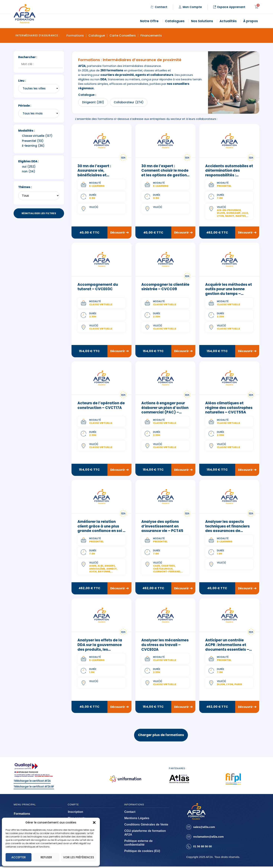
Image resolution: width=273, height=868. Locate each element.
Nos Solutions (203, 21)
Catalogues (176, 21)
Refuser (46, 857)
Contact (130, 813)
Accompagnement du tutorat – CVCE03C (98, 287)
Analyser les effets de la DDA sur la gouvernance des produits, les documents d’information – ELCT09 (101, 650)
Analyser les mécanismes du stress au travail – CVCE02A (165, 645)
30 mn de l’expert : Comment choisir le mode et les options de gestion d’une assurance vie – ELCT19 (165, 175)
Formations (75, 36)
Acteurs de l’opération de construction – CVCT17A (101, 406)
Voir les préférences (79, 857)
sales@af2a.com (204, 828)
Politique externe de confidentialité (138, 844)
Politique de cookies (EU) (142, 852)
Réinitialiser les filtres (39, 213)
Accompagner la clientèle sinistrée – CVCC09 (165, 287)
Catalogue (97, 36)
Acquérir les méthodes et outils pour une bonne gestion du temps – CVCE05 (229, 292)
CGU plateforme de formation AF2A (145, 834)
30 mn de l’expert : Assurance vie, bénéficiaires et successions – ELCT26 (97, 173)
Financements (151, 36)
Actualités (229, 21)
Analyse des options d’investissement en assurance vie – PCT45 (162, 527)
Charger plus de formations (161, 736)
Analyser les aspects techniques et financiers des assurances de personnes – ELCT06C (227, 529)
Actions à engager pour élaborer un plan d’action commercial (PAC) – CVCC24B (165, 410)
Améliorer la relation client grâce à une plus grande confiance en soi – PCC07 (101, 529)
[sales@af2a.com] (189, 829)
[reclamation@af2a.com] (189, 838)
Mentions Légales (137, 820)
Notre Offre (150, 21)
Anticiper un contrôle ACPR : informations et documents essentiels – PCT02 (227, 648)
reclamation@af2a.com (208, 838)
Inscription (76, 813)
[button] (94, 823)
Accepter (19, 857)
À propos (251, 21)
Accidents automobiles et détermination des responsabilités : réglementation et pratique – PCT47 (229, 175)
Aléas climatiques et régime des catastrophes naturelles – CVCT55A (229, 408)
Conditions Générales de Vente (146, 826)
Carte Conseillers (123, 36)
